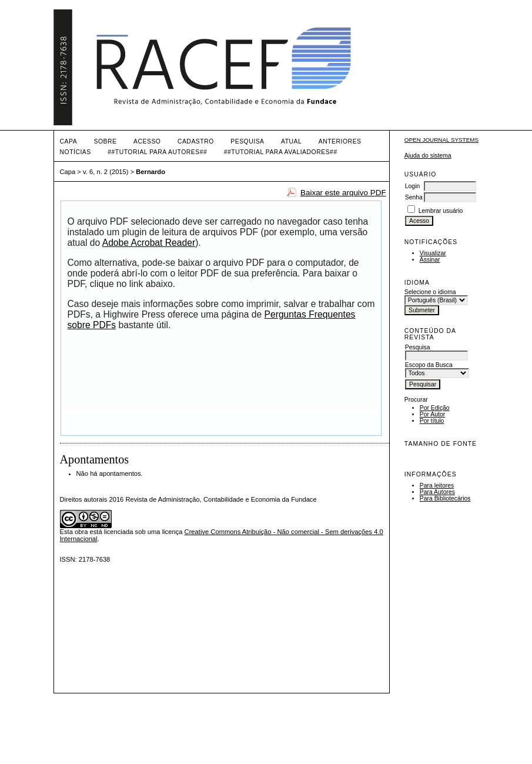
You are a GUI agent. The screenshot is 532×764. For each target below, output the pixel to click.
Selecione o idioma (430, 292)
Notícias (76, 152)
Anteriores (340, 141)
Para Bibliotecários (445, 498)
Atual (291, 141)
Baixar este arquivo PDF (343, 193)
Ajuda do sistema (428, 156)
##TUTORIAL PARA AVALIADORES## (281, 152)
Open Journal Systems (441, 140)
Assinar (430, 260)
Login (412, 186)
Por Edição (435, 408)
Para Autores (437, 492)
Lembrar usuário (441, 211)
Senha (414, 197)
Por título (432, 421)
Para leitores (437, 486)
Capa (69, 141)
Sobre (106, 141)
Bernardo (150, 172)
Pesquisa (247, 141)
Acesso (147, 141)
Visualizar (433, 253)
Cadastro (196, 141)
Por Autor (432, 414)
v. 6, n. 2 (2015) (106, 172)
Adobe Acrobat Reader (149, 243)
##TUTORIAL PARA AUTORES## (157, 152)
